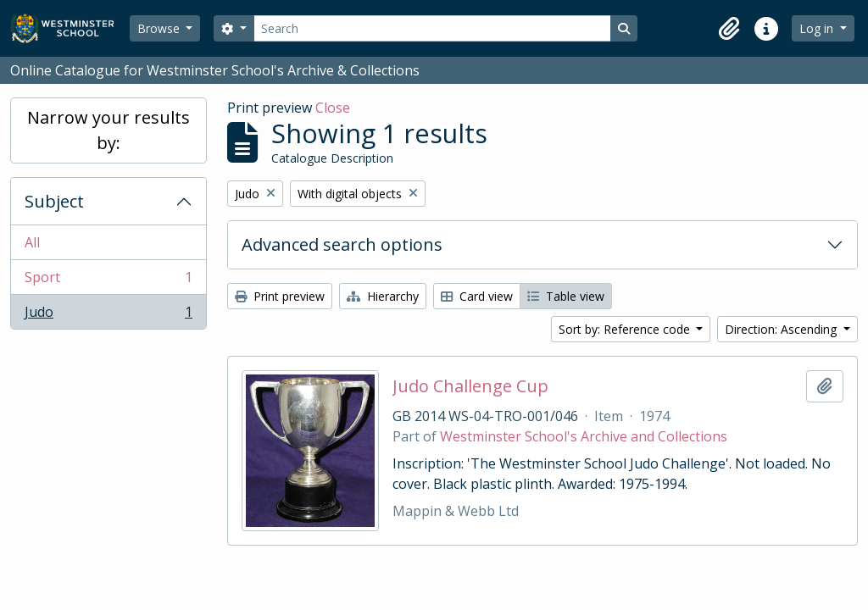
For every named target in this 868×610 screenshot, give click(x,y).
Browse (160, 28)
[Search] (432, 28)
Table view (566, 296)
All (32, 242)
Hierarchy (383, 296)
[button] (729, 29)
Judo (108, 315)
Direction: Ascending (782, 329)
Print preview (280, 296)
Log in (818, 28)
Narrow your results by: (108, 130)
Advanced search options (342, 244)
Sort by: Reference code (626, 329)
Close (333, 108)
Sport (108, 281)
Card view (477, 296)
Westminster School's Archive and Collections (584, 436)
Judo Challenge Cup (470, 386)
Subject (54, 201)
